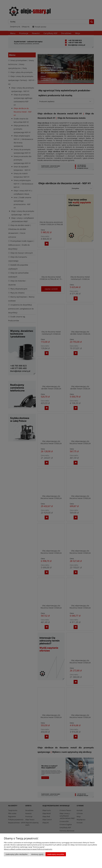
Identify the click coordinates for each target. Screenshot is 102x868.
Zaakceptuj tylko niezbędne (17, 854)
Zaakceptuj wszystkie (56, 854)
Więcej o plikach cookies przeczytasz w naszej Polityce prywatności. (28, 849)
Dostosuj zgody (37, 854)
